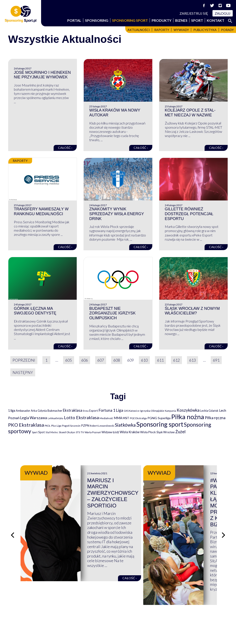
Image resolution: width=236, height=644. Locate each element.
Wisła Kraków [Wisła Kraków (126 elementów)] (130, 432)
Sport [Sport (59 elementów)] (35, 432)
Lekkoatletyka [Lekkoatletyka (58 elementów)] (55, 418)
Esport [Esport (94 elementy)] (93, 411)
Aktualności (139, 30)
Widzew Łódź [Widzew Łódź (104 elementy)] (110, 432)
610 (144, 360)
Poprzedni (24, 360)
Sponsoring (97, 20)
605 (69, 360)
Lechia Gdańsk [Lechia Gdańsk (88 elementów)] (209, 411)
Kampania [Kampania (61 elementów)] (170, 411)
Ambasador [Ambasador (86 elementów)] (23, 411)
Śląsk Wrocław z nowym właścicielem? (192, 311)
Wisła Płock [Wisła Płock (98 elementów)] (148, 432)
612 (176, 360)
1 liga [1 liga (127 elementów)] (12, 410)
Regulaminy (188, 612)
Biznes (181, 20)
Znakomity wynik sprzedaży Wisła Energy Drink (116, 214)
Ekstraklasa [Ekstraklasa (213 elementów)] (73, 410)
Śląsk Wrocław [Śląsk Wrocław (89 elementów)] (166, 432)
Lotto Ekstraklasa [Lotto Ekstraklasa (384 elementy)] (81, 417)
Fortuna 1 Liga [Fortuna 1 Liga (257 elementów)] (111, 410)
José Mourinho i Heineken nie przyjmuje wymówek (42, 75)
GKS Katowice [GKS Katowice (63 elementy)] (132, 411)
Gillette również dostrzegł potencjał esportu (189, 214)
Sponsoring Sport (130, 20)
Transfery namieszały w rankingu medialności (41, 211)
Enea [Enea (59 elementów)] (86, 411)
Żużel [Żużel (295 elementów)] (180, 432)
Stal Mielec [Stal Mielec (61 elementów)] (52, 432)
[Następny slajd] (223, 511)
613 (192, 360)
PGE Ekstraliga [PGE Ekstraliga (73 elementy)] (138, 418)
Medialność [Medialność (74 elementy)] (106, 418)
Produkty (162, 20)
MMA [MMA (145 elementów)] (118, 418)
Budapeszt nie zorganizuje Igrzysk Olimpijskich (112, 313)
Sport (197, 20)
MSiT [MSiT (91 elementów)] (126, 418)
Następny (23, 372)
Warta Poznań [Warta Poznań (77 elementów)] (93, 432)
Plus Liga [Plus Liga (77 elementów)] (56, 426)
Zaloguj (223, 13)
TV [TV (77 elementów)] (82, 432)
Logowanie (131, 622)
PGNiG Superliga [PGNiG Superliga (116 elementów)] (159, 418)
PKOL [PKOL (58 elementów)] (48, 426)
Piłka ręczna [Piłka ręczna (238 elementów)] (215, 418)
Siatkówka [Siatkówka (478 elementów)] (125, 425)
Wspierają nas (20, 612)
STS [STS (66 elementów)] (78, 432)
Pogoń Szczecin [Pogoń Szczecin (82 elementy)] (71, 426)
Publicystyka (205, 30)
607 (101, 360)
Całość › (65, 148)
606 (85, 360)
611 (160, 360)
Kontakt (216, 20)
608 (117, 360)
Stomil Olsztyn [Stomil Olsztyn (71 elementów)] (67, 432)
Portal (74, 20)
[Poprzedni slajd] (13, 511)
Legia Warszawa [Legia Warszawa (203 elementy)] (34, 418)
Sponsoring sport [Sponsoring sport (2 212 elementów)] (160, 424)
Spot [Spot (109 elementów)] (42, 432)
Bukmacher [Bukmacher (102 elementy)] (55, 411)
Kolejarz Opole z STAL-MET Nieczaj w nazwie (190, 113)
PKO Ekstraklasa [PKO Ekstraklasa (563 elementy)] (26, 425)
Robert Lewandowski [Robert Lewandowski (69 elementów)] (102, 426)
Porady (227, 30)
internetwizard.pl (159, 636)
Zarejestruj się (194, 13)
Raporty (162, 30)
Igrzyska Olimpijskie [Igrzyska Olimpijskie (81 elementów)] (152, 411)
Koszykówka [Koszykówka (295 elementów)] (188, 410)
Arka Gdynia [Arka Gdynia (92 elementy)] (39, 411)
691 (216, 360)
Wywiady (181, 30)
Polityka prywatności (196, 617)
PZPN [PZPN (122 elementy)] (85, 425)
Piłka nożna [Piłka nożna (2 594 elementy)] (188, 417)
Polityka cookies (192, 622)
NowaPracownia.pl (121, 636)
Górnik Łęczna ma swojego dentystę (35, 311)
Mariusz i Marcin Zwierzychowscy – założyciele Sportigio (158, 487)
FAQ (125, 612)
